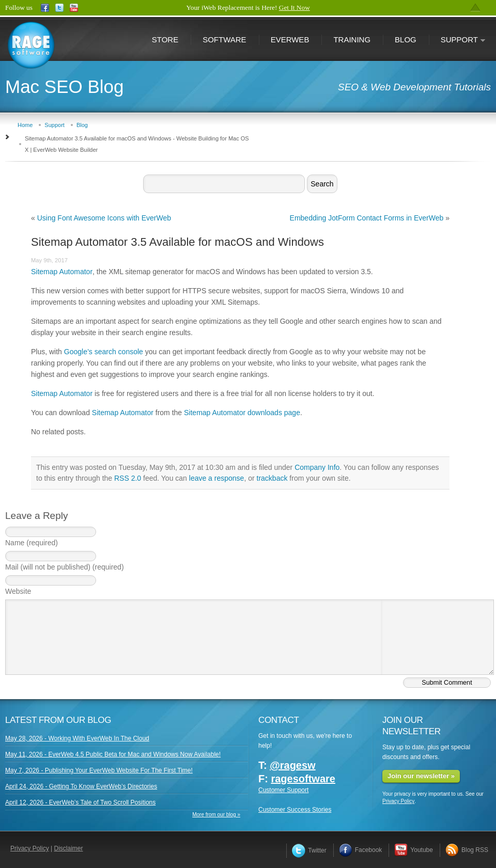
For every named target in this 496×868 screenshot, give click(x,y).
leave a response (217, 478)
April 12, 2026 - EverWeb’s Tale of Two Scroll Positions (80, 802)
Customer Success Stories (295, 810)
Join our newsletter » (421, 776)
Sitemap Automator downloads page (242, 413)
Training (352, 40)
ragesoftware (303, 779)
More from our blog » (216, 815)
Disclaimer (69, 848)
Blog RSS (467, 850)
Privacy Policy (398, 801)
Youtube (414, 850)
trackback (272, 478)
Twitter (309, 850)
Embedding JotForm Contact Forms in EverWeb (367, 218)
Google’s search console (104, 352)
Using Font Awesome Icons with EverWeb (104, 218)
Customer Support (283, 790)
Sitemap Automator (62, 272)
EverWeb (290, 40)
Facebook (361, 850)
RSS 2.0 (128, 478)
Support (457, 41)
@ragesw (292, 765)
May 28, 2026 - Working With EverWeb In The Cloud (77, 738)
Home (25, 125)
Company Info (317, 467)
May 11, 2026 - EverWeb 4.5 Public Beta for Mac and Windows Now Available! (113, 754)
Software (224, 40)
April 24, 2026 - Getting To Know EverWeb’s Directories (81, 786)
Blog (406, 40)
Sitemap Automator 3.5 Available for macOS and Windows (177, 242)
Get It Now (295, 7)
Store (165, 40)
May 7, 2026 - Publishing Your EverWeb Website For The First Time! (99, 770)
